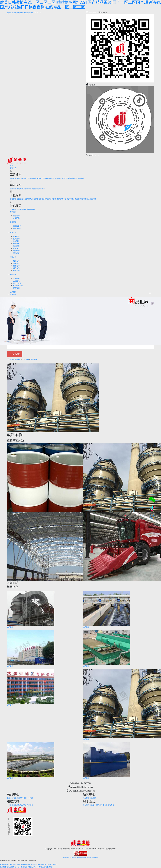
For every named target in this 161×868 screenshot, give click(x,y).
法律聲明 (80, 857)
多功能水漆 (27, 189)
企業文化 (16, 281)
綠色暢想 (13, 292)
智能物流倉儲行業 (61, 178)
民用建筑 (13, 209)
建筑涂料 (17, 798)
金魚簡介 (16, 279)
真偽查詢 (16, 239)
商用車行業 (41, 178)
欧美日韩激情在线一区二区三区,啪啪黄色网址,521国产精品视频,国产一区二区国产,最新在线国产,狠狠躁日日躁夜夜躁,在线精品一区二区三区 (80, 5)
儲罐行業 (13, 199)
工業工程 (20, 209)
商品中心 (13, 168)
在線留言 (13, 294)
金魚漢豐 (23, 13)
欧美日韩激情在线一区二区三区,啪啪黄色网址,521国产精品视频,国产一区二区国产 (29, 864)
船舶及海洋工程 (22, 199)
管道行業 (70, 199)
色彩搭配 (16, 244)
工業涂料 (26, 359)
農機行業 (33, 178)
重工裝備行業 (73, 178)
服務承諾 (16, 253)
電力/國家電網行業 (35, 199)
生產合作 (16, 266)
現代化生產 (17, 283)
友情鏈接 (95, 857)
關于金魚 (13, 275)
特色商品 (30, 798)
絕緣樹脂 (27, 209)
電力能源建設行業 (48, 199)
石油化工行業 (91, 199)
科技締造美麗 (18, 286)
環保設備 (20, 178)
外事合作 (16, 263)
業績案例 (13, 222)
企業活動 (16, 218)
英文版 (38, 13)
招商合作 (13, 257)
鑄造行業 (81, 178)
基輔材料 (35, 189)
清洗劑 (32, 209)
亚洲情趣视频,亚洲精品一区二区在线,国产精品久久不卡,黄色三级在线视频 (26, 867)
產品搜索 (15, 354)
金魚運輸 (10, 13)
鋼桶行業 (13, 178)
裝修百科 (16, 241)
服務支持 (13, 232)
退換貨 (16, 248)
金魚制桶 (17, 13)
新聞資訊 (13, 212)
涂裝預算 (16, 246)
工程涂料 (23, 798)
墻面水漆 (13, 189)
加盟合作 (16, 261)
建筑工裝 (20, 189)
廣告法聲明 (87, 857)
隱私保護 (73, 857)
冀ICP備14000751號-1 (90, 849)
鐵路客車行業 (50, 178)
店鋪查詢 (16, 251)
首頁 (12, 166)
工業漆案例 (17, 226)
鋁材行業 (27, 178)
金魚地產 (30, 13)
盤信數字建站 (111, 849)
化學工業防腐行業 (80, 199)
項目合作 (16, 268)
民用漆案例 (17, 228)
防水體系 (42, 189)
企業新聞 (16, 216)
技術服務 (16, 236)
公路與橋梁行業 (61, 199)
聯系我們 (16, 271)
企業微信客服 (92, 13)
